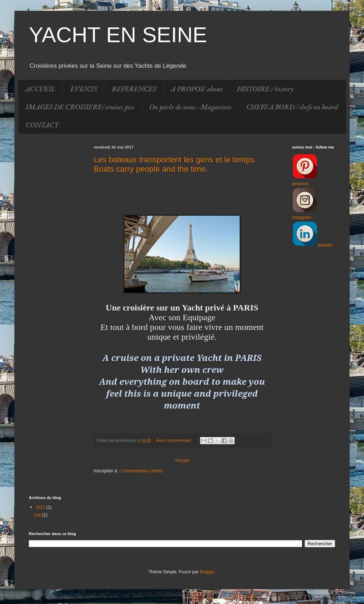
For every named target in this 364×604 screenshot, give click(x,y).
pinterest (300, 184)
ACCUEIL (40, 89)
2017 (41, 507)
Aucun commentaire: (174, 440)
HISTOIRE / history (265, 89)
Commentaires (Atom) (142, 471)
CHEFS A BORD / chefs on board (292, 107)
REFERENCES (134, 89)
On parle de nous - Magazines (190, 107)
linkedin (325, 245)
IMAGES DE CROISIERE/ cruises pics (80, 107)
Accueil (182, 460)
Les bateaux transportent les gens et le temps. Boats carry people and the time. (175, 164)
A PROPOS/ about (197, 89)
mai (38, 515)
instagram (301, 217)
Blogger (207, 572)
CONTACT (42, 125)
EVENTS (84, 89)
